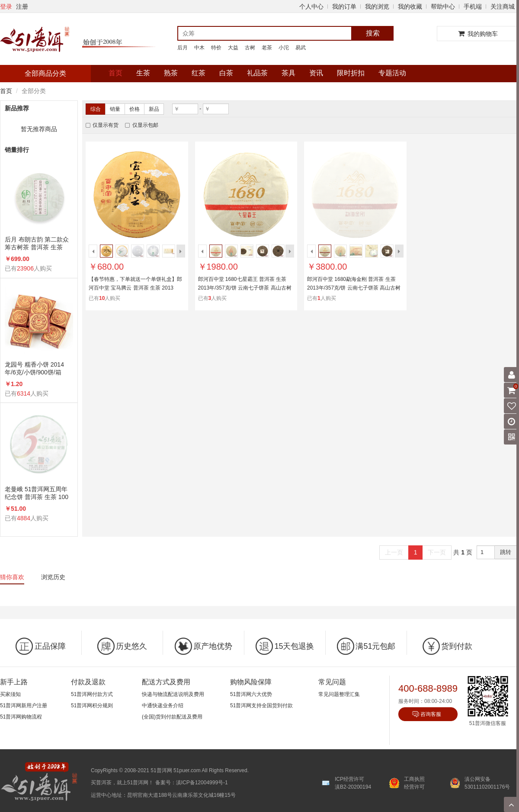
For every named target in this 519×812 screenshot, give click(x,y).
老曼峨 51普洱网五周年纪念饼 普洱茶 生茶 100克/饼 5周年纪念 (37, 493)
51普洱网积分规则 (92, 706)
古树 (250, 48)
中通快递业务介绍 (163, 706)
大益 (233, 48)
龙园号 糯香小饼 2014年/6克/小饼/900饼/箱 (34, 368)
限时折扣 (351, 73)
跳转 (506, 552)
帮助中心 (443, 6)
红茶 (199, 73)
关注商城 (503, 6)
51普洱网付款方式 (92, 694)
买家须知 (10, 694)
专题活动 (392, 73)
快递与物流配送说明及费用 (173, 694)
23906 (25, 268)
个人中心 (311, 6)
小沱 (284, 48)
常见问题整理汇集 (339, 694)
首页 (115, 73)
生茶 (143, 73)
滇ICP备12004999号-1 (202, 783)
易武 (301, 48)
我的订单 (344, 6)
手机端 (473, 6)
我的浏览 (377, 6)
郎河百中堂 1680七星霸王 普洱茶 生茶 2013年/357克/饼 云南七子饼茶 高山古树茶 (245, 288)
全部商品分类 (45, 73)
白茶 (226, 73)
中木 (199, 48)
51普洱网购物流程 (21, 717)
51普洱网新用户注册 (24, 706)
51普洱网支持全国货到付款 (261, 706)
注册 (22, 6)
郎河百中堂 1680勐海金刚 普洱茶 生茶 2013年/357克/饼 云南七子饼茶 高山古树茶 (354, 288)
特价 (216, 48)
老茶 (267, 48)
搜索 (373, 33)
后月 (183, 48)
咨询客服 (431, 714)
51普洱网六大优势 (251, 694)
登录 (6, 6)
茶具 (288, 73)
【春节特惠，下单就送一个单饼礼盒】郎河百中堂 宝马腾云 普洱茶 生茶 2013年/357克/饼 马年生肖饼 (135, 288)
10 (102, 298)
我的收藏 (410, 6)
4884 (24, 518)
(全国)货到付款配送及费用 (172, 717)
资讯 (316, 73)
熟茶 (171, 73)
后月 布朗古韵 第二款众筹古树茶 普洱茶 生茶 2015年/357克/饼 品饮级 (37, 243)
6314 (24, 393)
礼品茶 (257, 73)
